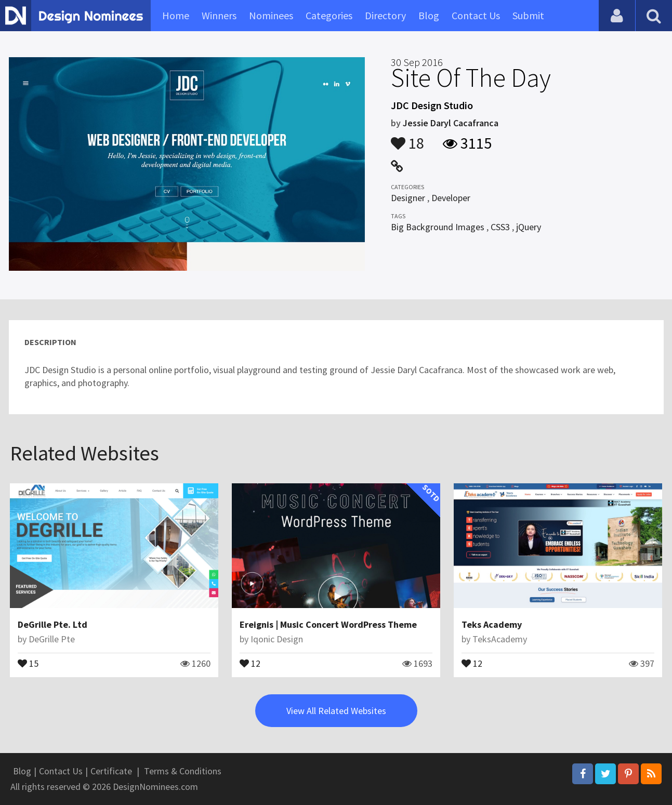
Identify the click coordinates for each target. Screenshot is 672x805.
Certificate (111, 771)
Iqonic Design (277, 639)
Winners (219, 15)
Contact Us (476, 15)
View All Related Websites (336, 711)
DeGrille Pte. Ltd (52, 624)
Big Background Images (438, 227)
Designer (408, 198)
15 (28, 663)
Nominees (271, 15)
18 (407, 138)
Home (176, 15)
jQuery (529, 227)
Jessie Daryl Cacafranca (451, 123)
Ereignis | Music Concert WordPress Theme (328, 624)
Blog (429, 15)
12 (250, 663)
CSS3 (500, 227)
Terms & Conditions (183, 771)
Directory (385, 15)
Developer (451, 198)
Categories (329, 15)
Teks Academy (492, 624)
